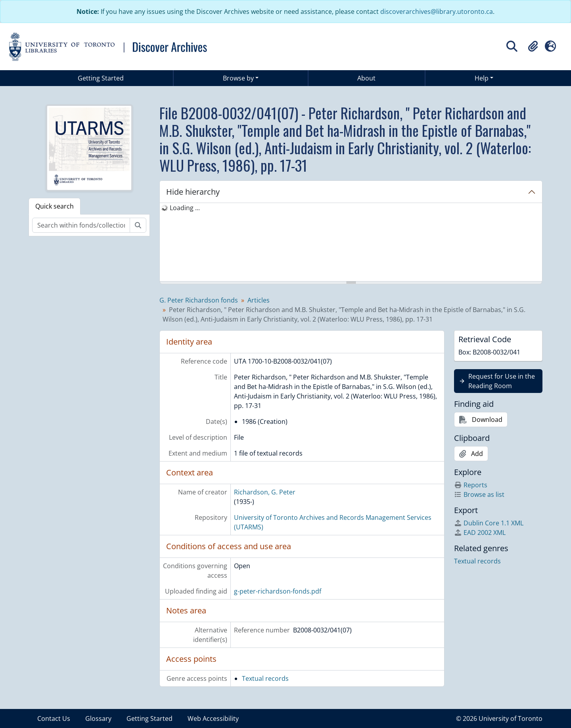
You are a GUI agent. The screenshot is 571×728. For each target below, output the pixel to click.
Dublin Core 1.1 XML (489, 523)
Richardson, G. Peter (265, 492)
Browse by (238, 78)
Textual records (265, 678)
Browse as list (479, 494)
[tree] (351, 243)
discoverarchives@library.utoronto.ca (437, 11)
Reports (471, 485)
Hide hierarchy (193, 192)
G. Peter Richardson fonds (199, 300)
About (366, 78)
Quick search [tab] (55, 206)
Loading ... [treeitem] (185, 208)
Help (482, 78)
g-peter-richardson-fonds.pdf (278, 591)
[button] (533, 46)
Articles (259, 300)
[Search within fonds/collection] (81, 225)
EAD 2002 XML (480, 533)
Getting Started (101, 78)
